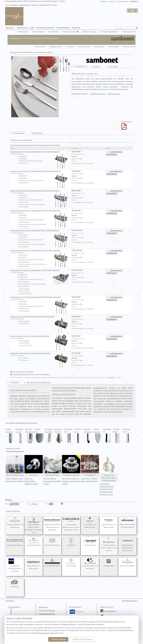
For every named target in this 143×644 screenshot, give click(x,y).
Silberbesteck (23, 32)
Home (7, 5)
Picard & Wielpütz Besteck (52, 563)
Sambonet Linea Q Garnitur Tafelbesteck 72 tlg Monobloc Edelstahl (40, 250)
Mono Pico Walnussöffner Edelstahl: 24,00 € (31, 481)
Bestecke (14, 5)
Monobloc (97, 388)
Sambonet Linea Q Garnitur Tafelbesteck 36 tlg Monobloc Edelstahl (40, 211)
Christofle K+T (90, 466)
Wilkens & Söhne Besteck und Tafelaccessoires (127, 523)
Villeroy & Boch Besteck (127, 563)
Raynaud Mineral (52, 466)
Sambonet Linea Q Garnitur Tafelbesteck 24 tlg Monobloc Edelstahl (40, 171)
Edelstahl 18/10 (45, 5)
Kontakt (43, 607)
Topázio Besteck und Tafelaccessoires (109, 523)
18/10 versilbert (114, 94)
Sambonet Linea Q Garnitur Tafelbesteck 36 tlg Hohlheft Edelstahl (40, 191)
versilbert (71, 47)
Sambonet (35, 5)
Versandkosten (47, 614)
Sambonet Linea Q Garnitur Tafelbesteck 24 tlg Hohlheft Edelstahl (40, 152)
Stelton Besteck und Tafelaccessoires (34, 564)
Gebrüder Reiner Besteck (52, 542)
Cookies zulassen (58, 639)
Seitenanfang (129, 601)
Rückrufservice (123, 2)
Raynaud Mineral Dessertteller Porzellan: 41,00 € (52, 481)
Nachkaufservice (129, 32)
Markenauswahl (24, 5)
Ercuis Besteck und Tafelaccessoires (90, 523)
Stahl (16, 399)
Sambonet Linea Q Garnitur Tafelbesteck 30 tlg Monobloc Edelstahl (40, 297)
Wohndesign (114, 47)
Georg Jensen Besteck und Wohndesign (15, 523)
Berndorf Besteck (90, 542)
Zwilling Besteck (109, 563)
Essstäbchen (54, 32)
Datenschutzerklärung (48, 633)
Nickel (32, 399)
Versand (74, 156)
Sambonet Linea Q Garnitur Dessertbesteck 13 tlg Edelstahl (40, 317)
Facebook (109, 611)
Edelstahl (14, 396)
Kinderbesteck (39, 32)
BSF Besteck (15, 583)
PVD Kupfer (100, 47)
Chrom (22, 399)
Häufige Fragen (47, 611)
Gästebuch (104, 2)
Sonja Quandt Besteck (34, 542)
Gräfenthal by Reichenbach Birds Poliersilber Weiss (109, 468)
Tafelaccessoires (130, 47)
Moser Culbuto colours (15, 466)
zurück (10, 601)
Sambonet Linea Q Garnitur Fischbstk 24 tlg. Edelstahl (40, 353)
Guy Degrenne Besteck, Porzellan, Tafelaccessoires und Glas (109, 545)
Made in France (89, 32)
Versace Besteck (71, 563)
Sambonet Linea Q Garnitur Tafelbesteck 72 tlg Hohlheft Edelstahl (40, 230)
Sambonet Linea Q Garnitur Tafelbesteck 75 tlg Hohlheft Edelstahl (40, 270)
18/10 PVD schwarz (98, 94)
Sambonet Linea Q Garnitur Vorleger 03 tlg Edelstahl (40, 336)
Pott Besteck (71, 542)
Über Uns (112, 2)
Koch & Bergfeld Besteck (15, 542)
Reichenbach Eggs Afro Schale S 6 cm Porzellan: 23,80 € (71, 481)
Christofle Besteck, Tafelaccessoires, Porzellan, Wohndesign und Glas (71, 524)
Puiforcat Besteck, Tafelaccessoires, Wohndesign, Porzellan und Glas (34, 525)
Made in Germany (70, 32)
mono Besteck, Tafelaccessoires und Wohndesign (15, 565)
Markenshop (41, 47)
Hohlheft (70, 401)
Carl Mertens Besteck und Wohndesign (90, 564)
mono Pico (34, 466)
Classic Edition (85, 47)
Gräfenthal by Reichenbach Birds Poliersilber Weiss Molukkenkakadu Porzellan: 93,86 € (107, 489)
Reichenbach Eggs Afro (71, 466)
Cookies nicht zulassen (82, 639)
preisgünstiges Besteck (110, 32)
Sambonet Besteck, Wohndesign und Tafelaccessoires (127, 545)
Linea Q (55, 5)
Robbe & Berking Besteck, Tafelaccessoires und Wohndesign (52, 524)
